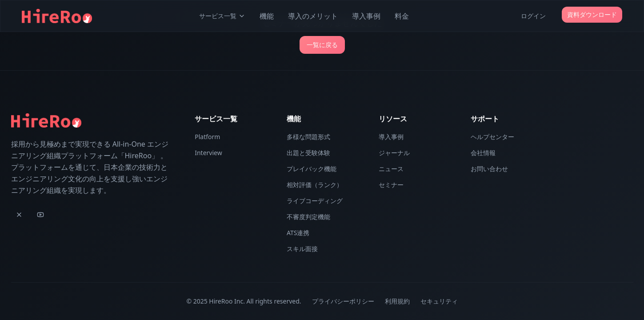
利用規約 (397, 301)
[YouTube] (40, 215)
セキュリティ (439, 301)
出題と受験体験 (308, 153)
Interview (208, 153)
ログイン (533, 16)
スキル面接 (302, 249)
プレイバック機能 (312, 169)
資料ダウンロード (592, 14)
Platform (207, 137)
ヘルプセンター (492, 137)
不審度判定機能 (308, 217)
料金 (402, 16)
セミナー (391, 185)
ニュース (391, 169)
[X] (19, 215)
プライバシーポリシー (343, 301)
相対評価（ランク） (315, 185)
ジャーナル (394, 153)
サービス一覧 (222, 16)
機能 (267, 16)
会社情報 (483, 153)
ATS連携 (298, 233)
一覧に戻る (322, 45)
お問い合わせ (489, 169)
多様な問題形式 (308, 137)
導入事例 (366, 16)
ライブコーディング (315, 201)
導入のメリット (313, 16)
